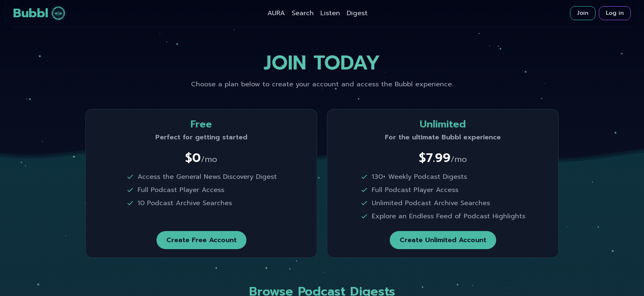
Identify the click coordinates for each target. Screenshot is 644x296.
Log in (615, 13)
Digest (357, 13)
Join (583, 13)
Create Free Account (201, 240)
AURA (276, 13)
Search (303, 13)
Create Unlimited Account (443, 240)
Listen (330, 13)
